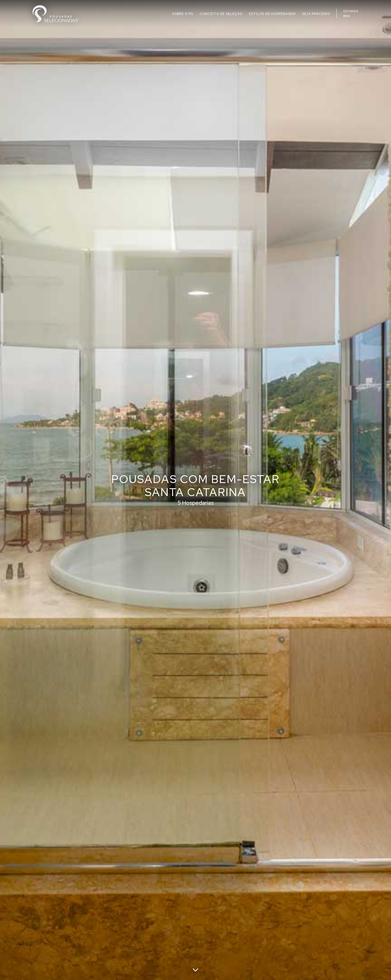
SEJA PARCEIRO (316, 14)
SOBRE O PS (183, 14)
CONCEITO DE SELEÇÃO (221, 14)
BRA (347, 16)
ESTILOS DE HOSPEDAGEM (272, 14)
